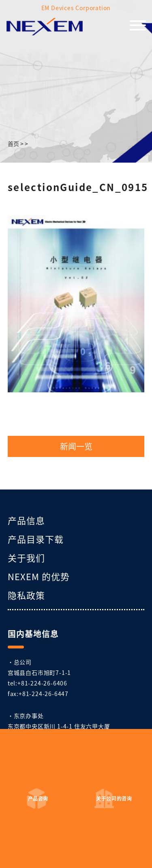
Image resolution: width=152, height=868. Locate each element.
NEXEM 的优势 (39, 576)
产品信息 (26, 520)
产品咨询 (38, 798)
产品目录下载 (36, 539)
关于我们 (26, 557)
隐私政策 (26, 595)
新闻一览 (76, 446)
